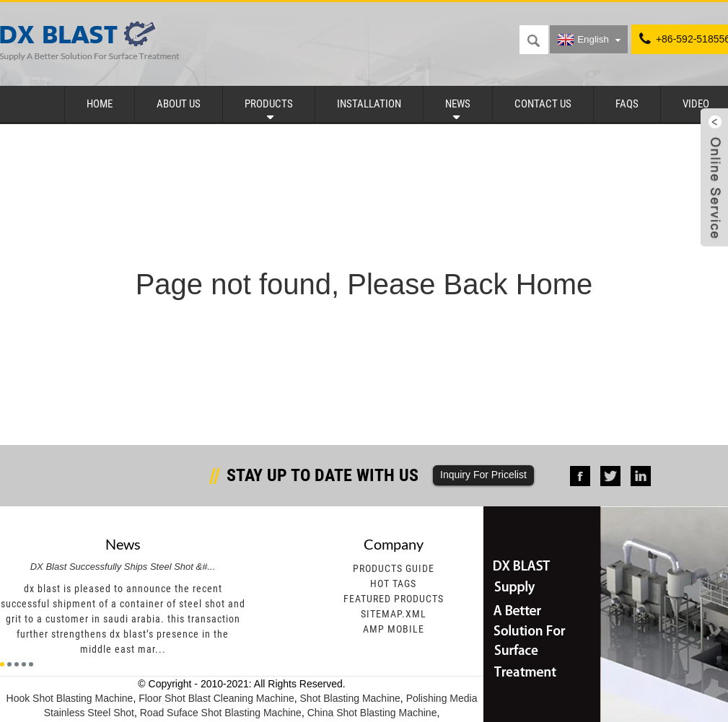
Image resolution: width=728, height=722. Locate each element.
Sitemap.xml (394, 614)
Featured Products (394, 599)
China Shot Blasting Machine (372, 713)
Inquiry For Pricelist (483, 475)
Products (269, 104)
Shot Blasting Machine (350, 698)
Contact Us (543, 104)
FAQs (627, 104)
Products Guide (394, 568)
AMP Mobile (394, 629)
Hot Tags (393, 584)
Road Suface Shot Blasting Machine (221, 713)
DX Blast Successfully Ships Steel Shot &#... (123, 567)
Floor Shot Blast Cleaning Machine (216, 698)
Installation (369, 104)
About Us (179, 104)
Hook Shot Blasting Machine (70, 698)
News (458, 104)
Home (100, 104)
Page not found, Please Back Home (364, 284)
